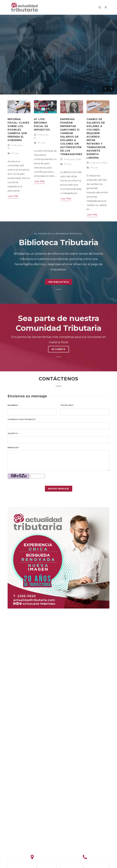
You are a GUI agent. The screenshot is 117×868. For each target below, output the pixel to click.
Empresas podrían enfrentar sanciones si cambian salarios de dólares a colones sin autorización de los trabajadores (71, 137)
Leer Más (13, 196)
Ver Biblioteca (59, 282)
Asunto (13, 433)
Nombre (13, 405)
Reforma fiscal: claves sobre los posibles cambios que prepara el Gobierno (19, 130)
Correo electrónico (22, 419)
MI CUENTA (58, 349)
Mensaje (14, 447)
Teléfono (67, 405)
